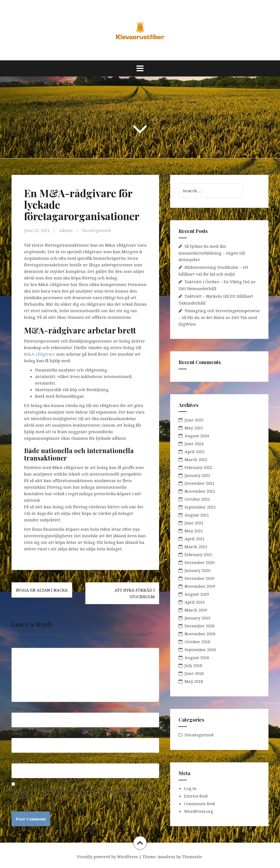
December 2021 (199, 483)
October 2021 (197, 499)
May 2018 (194, 681)
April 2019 (195, 602)
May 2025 (194, 428)
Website (20, 759)
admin (66, 230)
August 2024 (197, 436)
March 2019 (196, 610)
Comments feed (199, 804)
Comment (23, 643)
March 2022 (196, 459)
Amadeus (166, 857)
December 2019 (199, 578)
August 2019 (197, 594)
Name (19, 708)
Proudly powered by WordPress (107, 857)
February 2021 (198, 554)
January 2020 (197, 570)
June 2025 (194, 420)
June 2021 (194, 523)
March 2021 (196, 547)
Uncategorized (96, 230)
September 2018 (200, 649)
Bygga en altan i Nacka (42, 590)
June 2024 (194, 444)
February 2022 (198, 467)
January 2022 (197, 475)
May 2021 (194, 531)
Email (19, 733)
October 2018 (197, 642)
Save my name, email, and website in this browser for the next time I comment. (83, 794)
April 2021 (195, 539)
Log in (190, 788)
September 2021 (200, 507)
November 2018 (200, 634)
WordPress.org (199, 811)
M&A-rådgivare (40, 354)
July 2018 (193, 665)
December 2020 (199, 562)
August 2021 (197, 515)
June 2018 (194, 673)
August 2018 (197, 657)
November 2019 (200, 586)
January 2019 (197, 618)
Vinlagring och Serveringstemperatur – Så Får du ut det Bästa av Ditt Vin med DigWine (219, 317)
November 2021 (200, 491)
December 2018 (199, 626)
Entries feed (196, 796)
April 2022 (195, 451)
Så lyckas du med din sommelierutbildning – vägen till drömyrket (212, 253)
